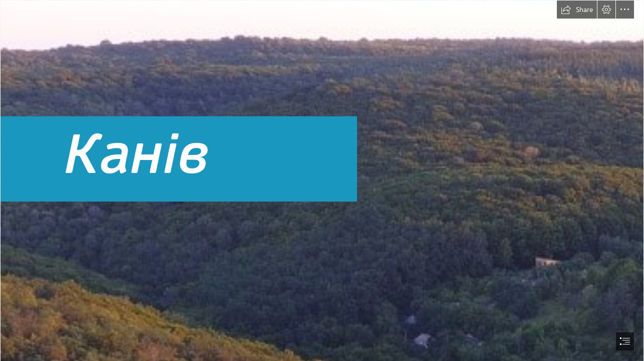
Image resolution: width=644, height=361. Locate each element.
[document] (322, 180)
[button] (577, 10)
